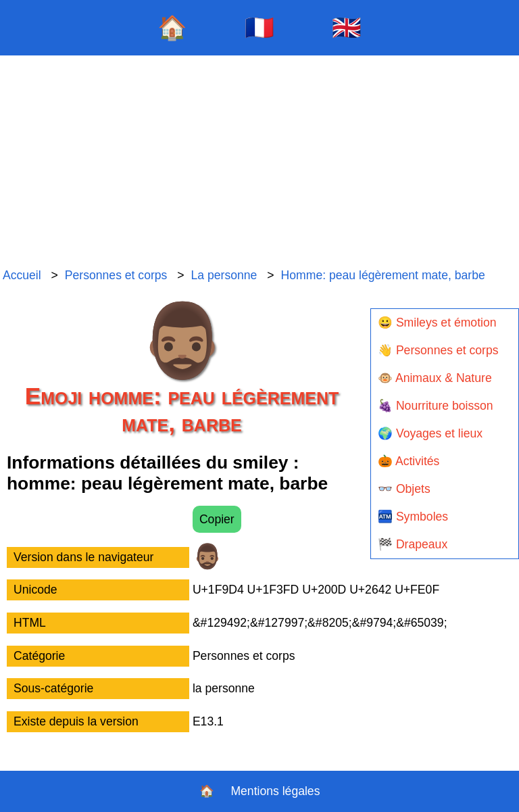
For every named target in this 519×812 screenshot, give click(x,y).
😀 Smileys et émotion (437, 323)
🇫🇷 (259, 27)
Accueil (22, 275)
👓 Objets (404, 489)
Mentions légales (275, 791)
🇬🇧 (347, 27)
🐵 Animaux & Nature (435, 378)
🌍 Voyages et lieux (430, 433)
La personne (224, 275)
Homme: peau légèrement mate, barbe (383, 275)
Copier (217, 519)
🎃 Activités (409, 461)
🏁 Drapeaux (413, 544)
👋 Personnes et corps (438, 350)
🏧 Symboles (413, 517)
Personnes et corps (116, 275)
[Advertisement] (259, 162)
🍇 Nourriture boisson (436, 406)
